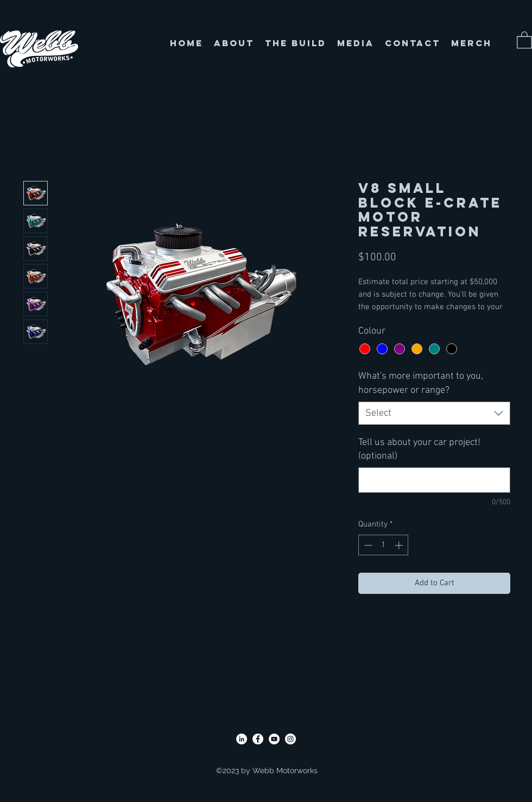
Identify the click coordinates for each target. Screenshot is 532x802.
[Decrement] (367, 545)
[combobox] (434, 413)
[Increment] (400, 545)
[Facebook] (258, 739)
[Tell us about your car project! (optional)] (434, 480)
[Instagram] (290, 739)
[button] (524, 39)
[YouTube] (274, 739)
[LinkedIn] (242, 739)
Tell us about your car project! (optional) (419, 449)
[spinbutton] (384, 545)
